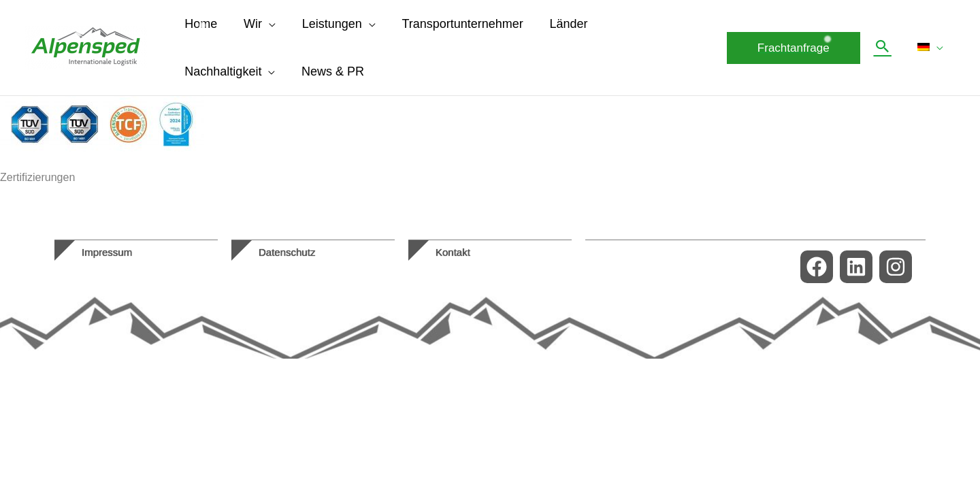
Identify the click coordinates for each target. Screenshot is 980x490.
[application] (266, 24)
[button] (797, 48)
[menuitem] (932, 48)
